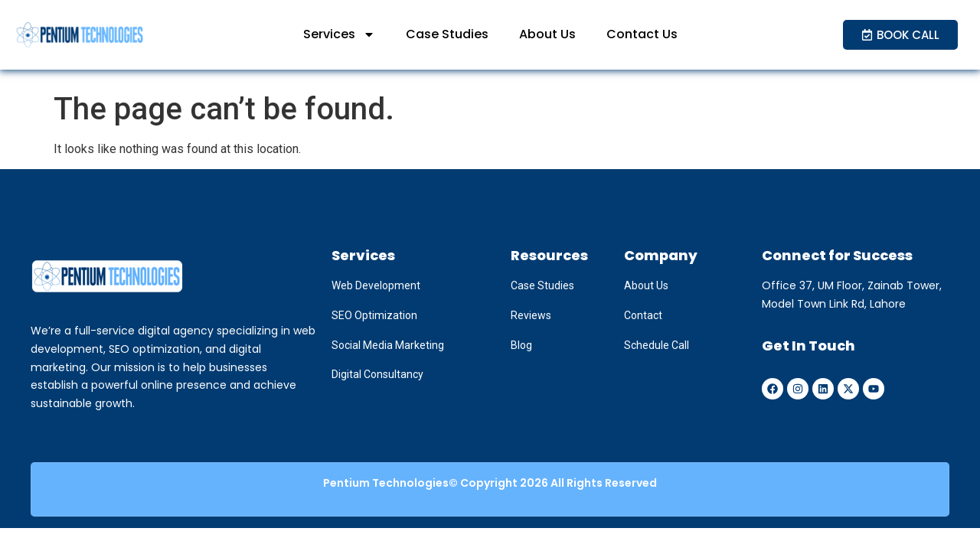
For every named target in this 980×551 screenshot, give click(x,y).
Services (339, 34)
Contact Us (642, 34)
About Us (547, 34)
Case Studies (447, 34)
